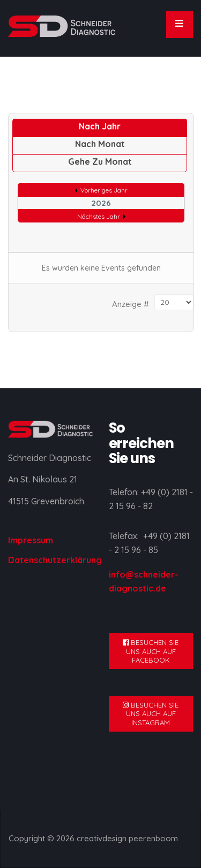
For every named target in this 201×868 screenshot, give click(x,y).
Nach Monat (100, 144)
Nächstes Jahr (99, 216)
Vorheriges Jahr (104, 190)
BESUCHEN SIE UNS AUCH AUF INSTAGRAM (151, 714)
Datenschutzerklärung (55, 560)
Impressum (31, 540)
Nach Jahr (100, 126)
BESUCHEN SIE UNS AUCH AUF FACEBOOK (151, 651)
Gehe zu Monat (100, 162)
